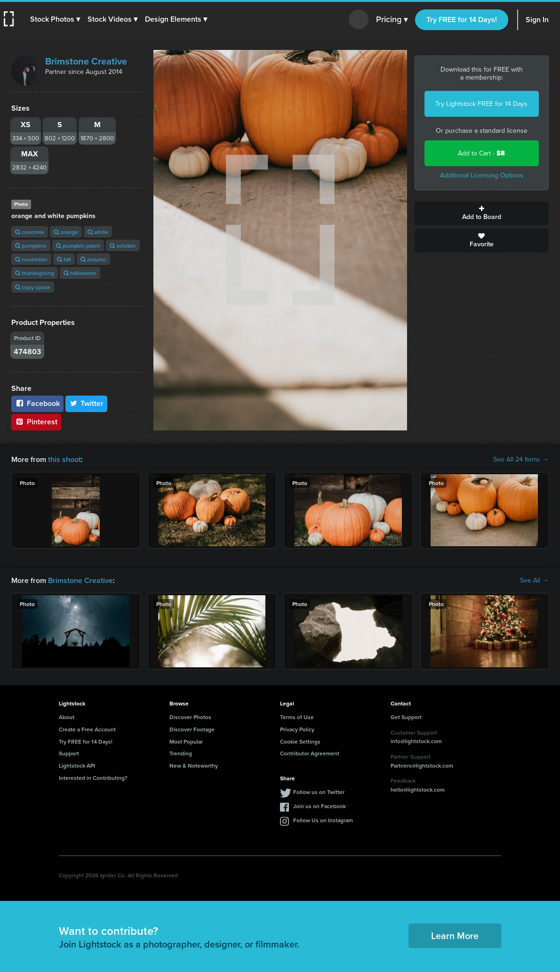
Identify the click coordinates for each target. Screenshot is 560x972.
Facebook (37, 403)
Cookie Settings (300, 741)
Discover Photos (190, 717)
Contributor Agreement (310, 753)
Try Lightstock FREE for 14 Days (481, 104)
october (123, 246)
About (67, 717)
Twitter (87, 403)
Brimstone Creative (86, 61)
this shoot (64, 459)
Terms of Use (297, 717)
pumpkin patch (78, 246)
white (98, 232)
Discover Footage (192, 729)
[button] (55, 19)
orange (66, 232)
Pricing (392, 20)
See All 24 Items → (521, 460)
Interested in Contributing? (93, 778)
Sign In (537, 20)
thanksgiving (35, 273)
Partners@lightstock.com (422, 765)
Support (69, 753)
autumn (93, 259)
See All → (534, 581)
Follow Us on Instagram (323, 820)
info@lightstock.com (416, 741)
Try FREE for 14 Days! (462, 20)
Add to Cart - (481, 153)
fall (64, 259)
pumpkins (31, 246)
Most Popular (186, 741)
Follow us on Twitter (319, 792)
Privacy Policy (297, 729)
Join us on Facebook (320, 806)
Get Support (406, 717)
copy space (33, 287)
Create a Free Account (87, 729)
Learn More (455, 936)
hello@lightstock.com (418, 790)
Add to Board (482, 213)
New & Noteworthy (194, 765)
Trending (181, 753)
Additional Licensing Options (482, 175)
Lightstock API (77, 765)
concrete (30, 232)
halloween (80, 273)
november (31, 259)
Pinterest (36, 422)
